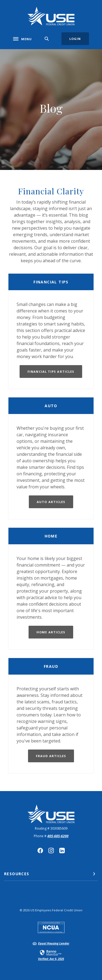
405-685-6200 (58, 836)
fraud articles (51, 756)
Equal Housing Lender (54, 943)
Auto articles (51, 502)
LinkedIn (62, 851)
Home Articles (51, 632)
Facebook (40, 851)
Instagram (51, 851)
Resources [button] (17, 874)
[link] (51, 955)
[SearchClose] (47, 39)
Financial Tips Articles (51, 372)
